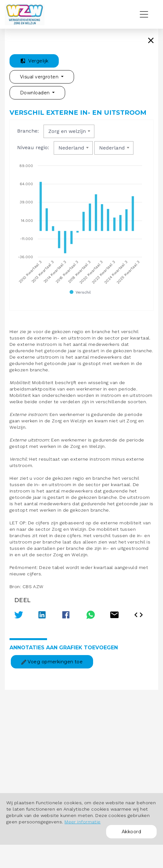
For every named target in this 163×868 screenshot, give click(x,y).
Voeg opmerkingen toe (52, 662)
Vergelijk (34, 61)
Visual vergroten (40, 77)
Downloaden (36, 93)
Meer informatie (83, 822)
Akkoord (131, 832)
